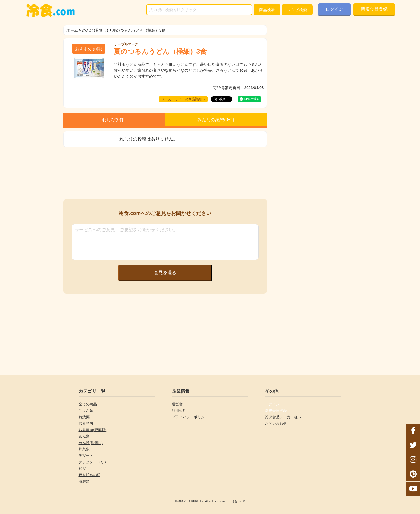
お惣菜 (84, 417)
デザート (86, 456)
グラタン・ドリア (93, 462)
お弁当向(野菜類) (93, 430)
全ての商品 (88, 404)
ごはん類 (86, 411)
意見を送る (165, 273)
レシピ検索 (297, 10)
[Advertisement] (165, 173)
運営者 (177, 404)
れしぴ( (114, 120)
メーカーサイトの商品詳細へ (183, 99)
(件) (89, 49)
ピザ (82, 469)
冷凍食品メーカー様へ (283, 417)
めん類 (84, 436)
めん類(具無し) (95, 30)
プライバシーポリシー (190, 417)
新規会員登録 (374, 9)
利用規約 (179, 411)
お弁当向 (86, 423)
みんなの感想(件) (216, 120)
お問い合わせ (276, 423)
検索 (267, 10)
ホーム (72, 30)
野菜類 (84, 449)
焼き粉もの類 (90, 475)
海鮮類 (84, 481)
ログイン (334, 9)
